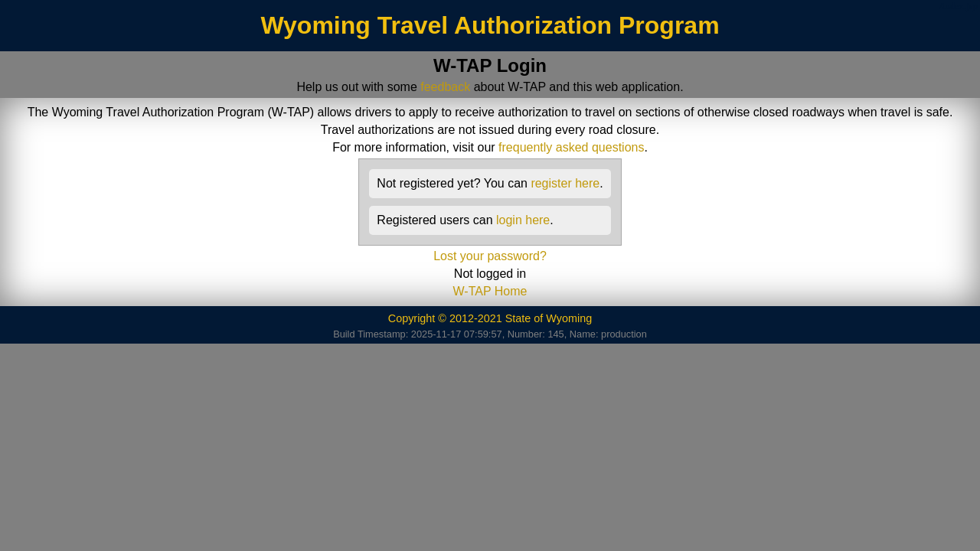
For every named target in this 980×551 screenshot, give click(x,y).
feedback (445, 87)
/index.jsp (959, 6)
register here (565, 183)
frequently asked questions (571, 147)
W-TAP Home (490, 291)
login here (523, 220)
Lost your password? (490, 256)
